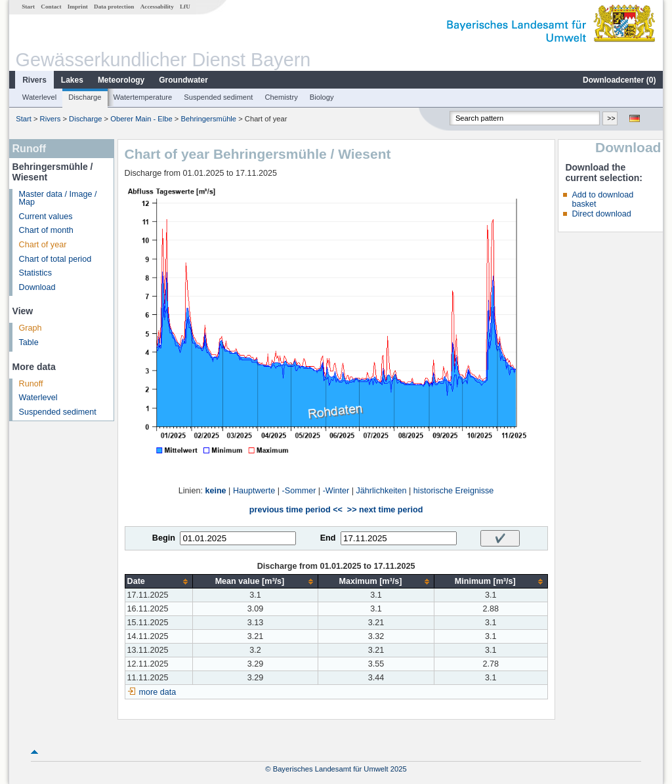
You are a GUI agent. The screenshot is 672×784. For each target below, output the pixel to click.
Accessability (157, 7)
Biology (322, 97)
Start (28, 7)
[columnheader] (158, 582)
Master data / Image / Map (58, 198)
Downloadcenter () (619, 80)
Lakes (72, 80)
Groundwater (183, 80)
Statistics (35, 273)
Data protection (114, 7)
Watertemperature (143, 97)
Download (37, 287)
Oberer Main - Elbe (141, 119)
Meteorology (121, 80)
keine (215, 491)
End (328, 538)
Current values (46, 217)
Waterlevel (39, 97)
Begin (164, 538)
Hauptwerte (254, 491)
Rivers (34, 80)
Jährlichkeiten (382, 491)
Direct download (601, 214)
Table (29, 342)
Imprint (78, 7)
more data (158, 692)
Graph (31, 328)
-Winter (336, 491)
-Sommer (299, 491)
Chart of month (46, 230)
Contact (51, 7)
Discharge (85, 97)
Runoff (31, 384)
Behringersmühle (208, 119)
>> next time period (385, 510)
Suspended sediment (218, 97)
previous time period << (296, 510)
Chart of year (43, 245)
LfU (185, 7)
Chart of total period (55, 259)
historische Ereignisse (454, 491)
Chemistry (281, 97)
